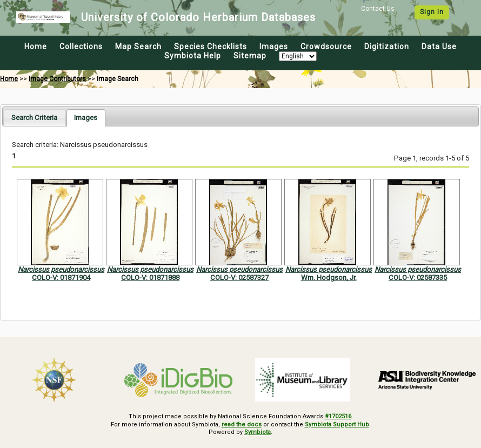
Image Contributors (57, 79)
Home (36, 46)
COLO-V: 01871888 (150, 278)
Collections (81, 46)
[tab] (34, 118)
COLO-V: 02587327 (239, 278)
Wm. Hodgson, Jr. (329, 278)
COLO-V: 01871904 (61, 278)
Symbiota (258, 432)
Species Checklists (211, 46)
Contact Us (378, 9)
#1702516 (338, 416)
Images (274, 46)
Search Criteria (34, 118)
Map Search (138, 46)
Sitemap (250, 56)
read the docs (242, 424)
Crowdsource (326, 46)
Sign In (432, 12)
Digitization (387, 46)
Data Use (439, 46)
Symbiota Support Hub (337, 424)
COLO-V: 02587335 (418, 278)
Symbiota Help (193, 56)
